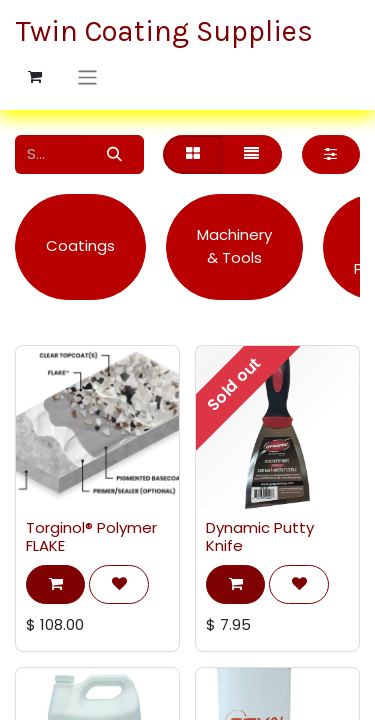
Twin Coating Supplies (144, 31)
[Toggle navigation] (87, 77)
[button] (55, 584)
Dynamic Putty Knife (260, 536)
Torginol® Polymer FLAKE (91, 536)
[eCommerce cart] (35, 77)
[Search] (114, 154)
